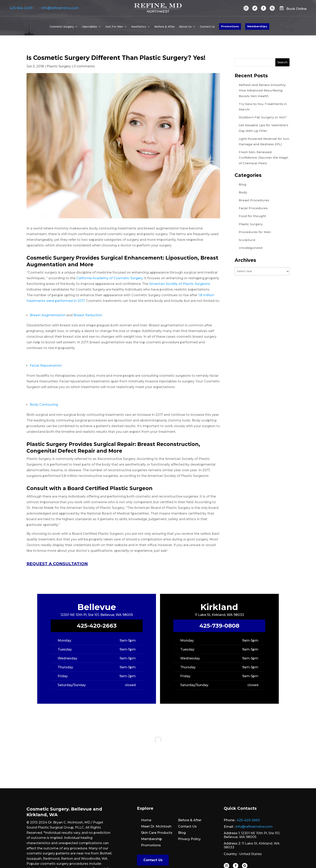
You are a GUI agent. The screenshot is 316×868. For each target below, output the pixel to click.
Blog (243, 184)
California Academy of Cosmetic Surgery (109, 278)
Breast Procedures (254, 200)
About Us (185, 27)
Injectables (90, 27)
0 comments (84, 66)
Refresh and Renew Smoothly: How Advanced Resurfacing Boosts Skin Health (262, 90)
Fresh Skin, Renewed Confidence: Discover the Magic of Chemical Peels (264, 158)
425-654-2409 (21, 8)
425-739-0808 (219, 626)
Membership (152, 839)
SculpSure (247, 240)
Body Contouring (44, 405)
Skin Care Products (157, 833)
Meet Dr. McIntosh (156, 826)
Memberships (257, 26)
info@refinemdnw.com (60, 8)
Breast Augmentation (48, 315)
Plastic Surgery (59, 66)
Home (146, 820)
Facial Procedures (253, 208)
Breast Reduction (88, 315)
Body (243, 192)
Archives (245, 260)
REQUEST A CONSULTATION (57, 564)
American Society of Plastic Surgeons (180, 284)
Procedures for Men (255, 232)
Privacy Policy (189, 839)
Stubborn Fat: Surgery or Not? (263, 117)
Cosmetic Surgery (62, 27)
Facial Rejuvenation (46, 366)
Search (282, 62)
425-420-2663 (97, 626)
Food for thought (252, 216)
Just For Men (114, 27)
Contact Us (207, 27)
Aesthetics (139, 27)
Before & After (165, 27)
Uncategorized (251, 248)
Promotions (230, 26)
